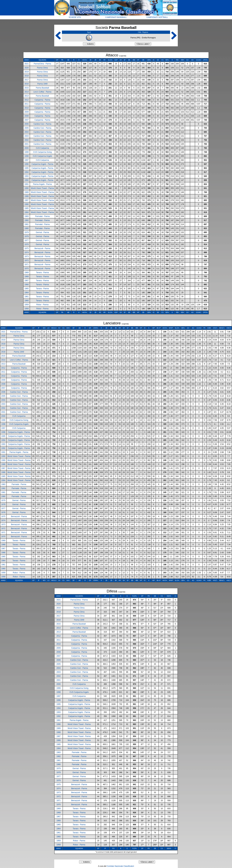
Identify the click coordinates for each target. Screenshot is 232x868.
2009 (27, 112)
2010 (27, 108)
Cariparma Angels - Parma (42, 164)
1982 (27, 220)
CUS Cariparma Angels (42, 156)
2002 (27, 140)
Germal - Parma (42, 232)
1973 (27, 256)
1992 (27, 180)
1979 (27, 232)
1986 (27, 204)
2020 (27, 68)
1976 (27, 244)
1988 (27, 196)
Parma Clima (42, 68)
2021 (27, 64)
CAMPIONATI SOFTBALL (157, 17)
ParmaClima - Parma (42, 64)
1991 (27, 184)
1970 (27, 268)
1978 (27, 236)
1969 (27, 273)
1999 (27, 152)
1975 (27, 248)
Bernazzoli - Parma (42, 248)
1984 (27, 212)
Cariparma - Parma (42, 100)
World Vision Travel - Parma (42, 188)
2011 (27, 104)
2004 (27, 132)
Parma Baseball (42, 88)
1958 (27, 309)
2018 (27, 76)
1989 (27, 192)
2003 (27, 136)
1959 (27, 305)
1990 (27, 188)
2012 (27, 100)
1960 (27, 301)
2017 (27, 80)
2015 (27, 88)
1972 (27, 260)
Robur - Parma (42, 305)
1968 (27, 277)
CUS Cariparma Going (42, 152)
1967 (27, 281)
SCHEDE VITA (75, 17)
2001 (27, 144)
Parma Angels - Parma (42, 184)
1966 (27, 285)
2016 (27, 84)
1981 (27, 224)
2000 (27, 148)
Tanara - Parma (42, 273)
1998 (27, 156)
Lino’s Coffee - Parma (42, 92)
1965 (27, 289)
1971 (27, 264)
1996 (27, 164)
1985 (27, 208)
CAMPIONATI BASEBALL (116, 17)
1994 (27, 172)
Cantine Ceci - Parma (42, 124)
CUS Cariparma (42, 148)
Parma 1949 (42, 84)
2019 (27, 72)
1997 (27, 160)
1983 (27, 216)
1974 (27, 252)
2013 (27, 96)
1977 (27, 240)
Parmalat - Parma (42, 216)
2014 (27, 92)
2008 (27, 116)
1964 (27, 293)
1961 (27, 297)
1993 (27, 176)
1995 (27, 168)
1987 (27, 200)
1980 (27, 228)
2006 (27, 124)
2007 (27, 120)
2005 (27, 128)
